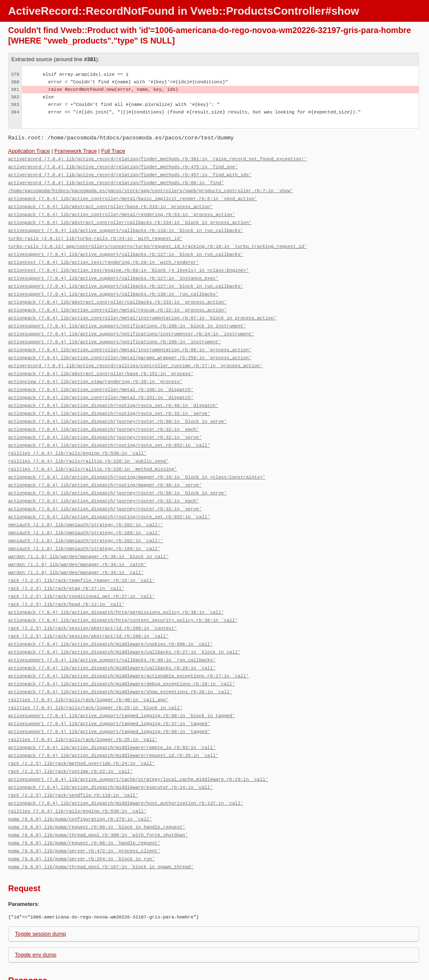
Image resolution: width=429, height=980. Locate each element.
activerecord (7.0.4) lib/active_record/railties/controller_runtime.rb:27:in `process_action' (136, 354)
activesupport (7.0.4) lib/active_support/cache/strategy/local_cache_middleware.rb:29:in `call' (138, 746)
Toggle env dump (36, 917)
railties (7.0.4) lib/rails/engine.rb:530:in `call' (78, 437)
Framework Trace (76, 151)
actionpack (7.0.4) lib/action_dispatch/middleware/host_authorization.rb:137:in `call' (126, 769)
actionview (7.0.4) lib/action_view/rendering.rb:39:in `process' (96, 369)
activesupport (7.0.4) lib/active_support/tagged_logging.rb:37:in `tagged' (109, 693)
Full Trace (113, 151)
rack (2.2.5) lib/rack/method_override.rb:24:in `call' (82, 731)
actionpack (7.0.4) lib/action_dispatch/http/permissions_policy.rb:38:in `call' (116, 588)
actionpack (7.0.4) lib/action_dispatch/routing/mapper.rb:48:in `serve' (105, 467)
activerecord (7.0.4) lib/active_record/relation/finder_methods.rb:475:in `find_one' (123, 166)
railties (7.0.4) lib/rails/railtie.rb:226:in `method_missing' (93, 452)
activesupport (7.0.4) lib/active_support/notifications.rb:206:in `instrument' (115, 332)
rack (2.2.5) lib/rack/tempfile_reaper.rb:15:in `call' (82, 558)
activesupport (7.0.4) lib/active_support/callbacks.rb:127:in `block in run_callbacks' (126, 249)
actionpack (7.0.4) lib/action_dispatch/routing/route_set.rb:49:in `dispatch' (114, 392)
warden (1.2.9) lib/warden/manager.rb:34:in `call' (76, 550)
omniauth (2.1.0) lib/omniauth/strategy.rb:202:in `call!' (86, 505)
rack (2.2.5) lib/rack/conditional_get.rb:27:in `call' (82, 573)
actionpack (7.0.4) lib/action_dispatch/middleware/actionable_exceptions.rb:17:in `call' (129, 648)
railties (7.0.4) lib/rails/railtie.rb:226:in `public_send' (89, 445)
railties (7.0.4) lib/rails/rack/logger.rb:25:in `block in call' (96, 678)
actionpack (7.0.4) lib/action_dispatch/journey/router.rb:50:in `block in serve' (118, 407)
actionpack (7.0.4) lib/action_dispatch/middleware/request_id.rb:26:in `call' (114, 724)
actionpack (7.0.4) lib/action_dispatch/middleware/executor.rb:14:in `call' (111, 754)
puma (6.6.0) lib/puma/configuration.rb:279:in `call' (80, 784)
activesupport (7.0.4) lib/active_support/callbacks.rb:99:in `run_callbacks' (112, 633)
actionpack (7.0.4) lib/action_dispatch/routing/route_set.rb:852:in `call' (109, 430)
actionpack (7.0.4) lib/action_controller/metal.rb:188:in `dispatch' (101, 377)
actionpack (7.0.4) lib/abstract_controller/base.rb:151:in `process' (101, 362)
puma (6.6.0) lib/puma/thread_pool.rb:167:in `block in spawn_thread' (101, 829)
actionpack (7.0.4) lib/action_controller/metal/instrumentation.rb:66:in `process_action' (130, 339)
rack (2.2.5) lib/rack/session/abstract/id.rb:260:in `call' (89, 611)
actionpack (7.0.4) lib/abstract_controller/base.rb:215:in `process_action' (111, 204)
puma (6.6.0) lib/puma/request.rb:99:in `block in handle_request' (97, 791)
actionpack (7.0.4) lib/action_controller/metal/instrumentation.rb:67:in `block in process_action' (142, 309)
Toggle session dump (41, 896)
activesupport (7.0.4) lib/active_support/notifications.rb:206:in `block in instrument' (127, 317)
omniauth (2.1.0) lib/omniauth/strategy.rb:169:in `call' (84, 513)
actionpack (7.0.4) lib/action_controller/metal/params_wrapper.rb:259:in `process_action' (130, 347)
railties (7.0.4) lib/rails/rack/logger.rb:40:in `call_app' (89, 671)
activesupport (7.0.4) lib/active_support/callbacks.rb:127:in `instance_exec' (114, 271)
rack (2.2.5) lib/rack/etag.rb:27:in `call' (66, 565)
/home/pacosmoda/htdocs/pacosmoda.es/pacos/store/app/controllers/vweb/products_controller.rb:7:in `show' (151, 189)
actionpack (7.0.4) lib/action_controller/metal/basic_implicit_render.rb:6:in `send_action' (133, 196)
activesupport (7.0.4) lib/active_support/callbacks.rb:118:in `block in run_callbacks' (126, 226)
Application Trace (29, 151)
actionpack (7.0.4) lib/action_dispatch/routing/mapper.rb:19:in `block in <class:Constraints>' (137, 460)
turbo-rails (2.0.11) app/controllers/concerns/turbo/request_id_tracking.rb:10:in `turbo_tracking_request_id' (158, 241)
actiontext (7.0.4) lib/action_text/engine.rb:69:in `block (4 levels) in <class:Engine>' (129, 264)
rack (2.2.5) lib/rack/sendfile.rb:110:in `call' (73, 761)
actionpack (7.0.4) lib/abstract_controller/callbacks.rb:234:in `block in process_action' (130, 219)
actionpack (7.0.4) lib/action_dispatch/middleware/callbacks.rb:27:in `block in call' (124, 626)
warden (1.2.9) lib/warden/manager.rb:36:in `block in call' (89, 535)
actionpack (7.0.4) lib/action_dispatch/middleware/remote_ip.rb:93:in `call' (112, 716)
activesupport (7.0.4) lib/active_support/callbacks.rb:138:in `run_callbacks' (114, 287)
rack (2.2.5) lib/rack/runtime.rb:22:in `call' (71, 739)
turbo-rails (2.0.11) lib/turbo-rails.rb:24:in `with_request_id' (96, 234)
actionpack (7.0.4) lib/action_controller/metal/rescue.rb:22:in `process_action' (118, 302)
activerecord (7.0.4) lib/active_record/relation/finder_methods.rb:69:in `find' (116, 181)
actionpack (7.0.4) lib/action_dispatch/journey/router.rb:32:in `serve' (105, 422)
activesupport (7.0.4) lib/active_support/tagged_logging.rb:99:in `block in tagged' (122, 686)
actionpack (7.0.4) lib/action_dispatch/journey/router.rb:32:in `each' (104, 415)
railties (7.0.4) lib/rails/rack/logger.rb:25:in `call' (83, 709)
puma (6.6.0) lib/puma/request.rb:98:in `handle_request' (84, 806)
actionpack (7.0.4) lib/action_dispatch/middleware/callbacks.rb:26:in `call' (112, 641)
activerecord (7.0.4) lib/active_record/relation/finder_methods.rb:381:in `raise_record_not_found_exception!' (158, 158)
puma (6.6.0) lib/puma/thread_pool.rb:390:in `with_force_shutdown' (98, 799)
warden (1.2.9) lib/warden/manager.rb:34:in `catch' (78, 543)
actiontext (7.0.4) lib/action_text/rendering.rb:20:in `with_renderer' (104, 256)
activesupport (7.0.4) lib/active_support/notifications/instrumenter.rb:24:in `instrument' (131, 324)
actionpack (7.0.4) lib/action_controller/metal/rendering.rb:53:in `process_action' (122, 211)
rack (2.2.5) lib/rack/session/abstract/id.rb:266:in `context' (93, 603)
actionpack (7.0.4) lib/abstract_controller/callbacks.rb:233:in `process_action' (118, 294)
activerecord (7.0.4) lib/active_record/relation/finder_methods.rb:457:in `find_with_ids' (130, 174)
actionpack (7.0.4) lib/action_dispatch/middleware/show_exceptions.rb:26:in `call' (120, 663)
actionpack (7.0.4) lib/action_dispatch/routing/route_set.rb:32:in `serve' (109, 400)
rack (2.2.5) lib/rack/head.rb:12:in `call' (66, 580)
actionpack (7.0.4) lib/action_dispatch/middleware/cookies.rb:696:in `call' (111, 618)
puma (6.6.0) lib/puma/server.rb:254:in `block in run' (82, 822)
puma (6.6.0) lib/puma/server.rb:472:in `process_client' (84, 814)
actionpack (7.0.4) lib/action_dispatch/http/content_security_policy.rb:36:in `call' (123, 595)
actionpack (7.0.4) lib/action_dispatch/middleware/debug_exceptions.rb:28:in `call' (122, 656)
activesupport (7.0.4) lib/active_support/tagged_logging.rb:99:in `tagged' (109, 701)
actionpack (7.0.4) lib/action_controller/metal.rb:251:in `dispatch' (101, 385)
